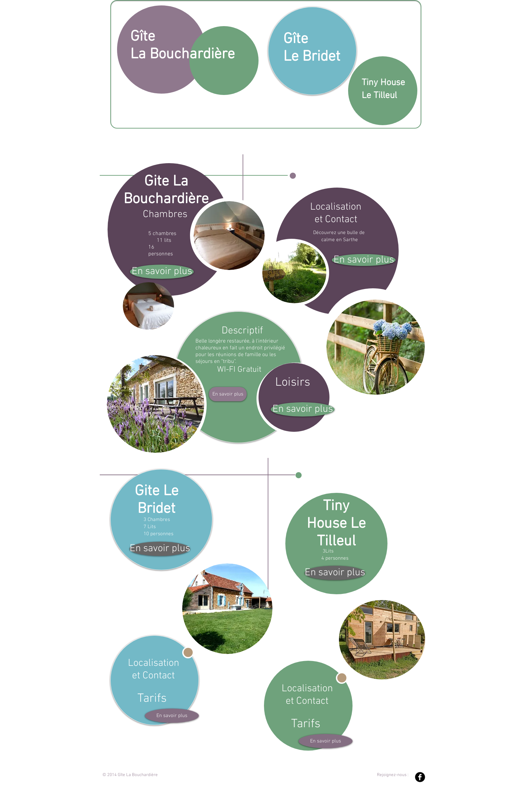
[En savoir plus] (162, 272)
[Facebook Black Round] (420, 777)
